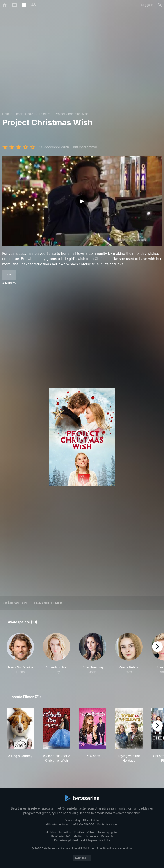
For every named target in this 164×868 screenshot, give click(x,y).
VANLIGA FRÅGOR (83, 824)
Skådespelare (15, 603)
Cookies (79, 832)
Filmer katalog (92, 820)
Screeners (92, 836)
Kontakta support (108, 824)
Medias (78, 836)
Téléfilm (45, 114)
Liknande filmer (48, 603)
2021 (31, 114)
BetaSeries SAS (61, 836)
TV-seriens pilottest (66, 840)
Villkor (91, 832)
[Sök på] (160, 5)
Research (107, 836)
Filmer (18, 114)
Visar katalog (72, 820)
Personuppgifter (108, 832)
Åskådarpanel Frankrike (96, 840)
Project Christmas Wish (72, 114)
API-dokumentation (57, 824)
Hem (6, 114)
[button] (20, 654)
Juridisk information (59, 832)
